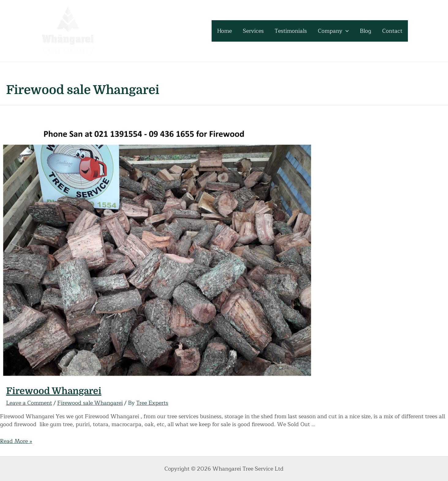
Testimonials (291, 31)
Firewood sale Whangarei (90, 403)
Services (253, 31)
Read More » (16, 441)
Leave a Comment (29, 403)
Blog (365, 31)
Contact (392, 31)
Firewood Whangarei (54, 391)
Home (224, 31)
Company (333, 31)
